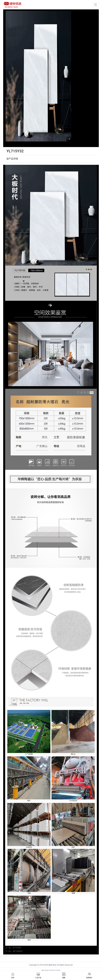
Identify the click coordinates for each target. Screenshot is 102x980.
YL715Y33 (17, 948)
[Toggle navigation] (96, 5)
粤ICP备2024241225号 (51, 971)
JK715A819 (17, 951)
